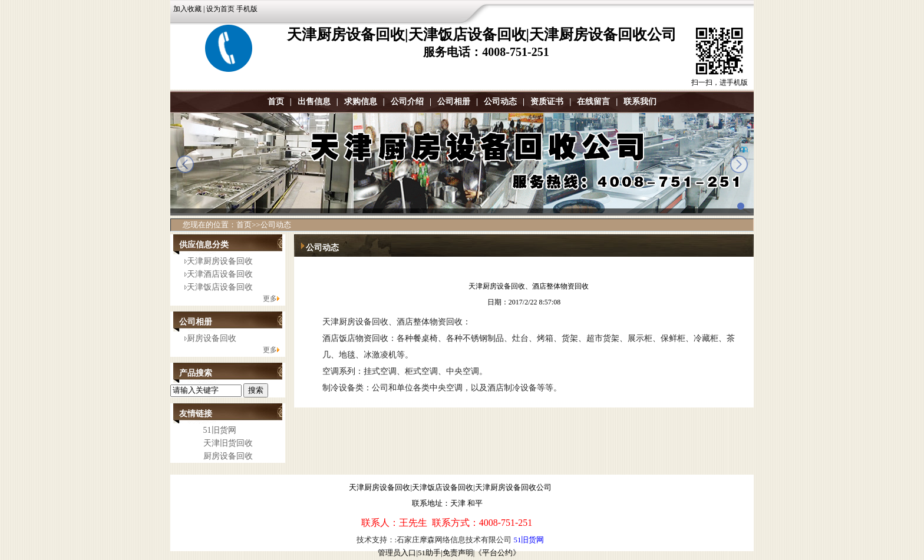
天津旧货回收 (228, 443)
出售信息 (314, 102)
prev (185, 164)
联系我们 (640, 102)
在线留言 (593, 102)
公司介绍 (407, 102)
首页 (276, 102)
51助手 (429, 553)
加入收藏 (187, 9)
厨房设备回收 (212, 338)
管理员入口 (397, 553)
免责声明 (458, 553)
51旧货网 (220, 430)
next (739, 164)
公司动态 (500, 102)
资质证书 (547, 102)
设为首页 (220, 9)
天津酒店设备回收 (220, 274)
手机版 (247, 9)
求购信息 (361, 102)
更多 (270, 299)
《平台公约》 (497, 553)
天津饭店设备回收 (220, 287)
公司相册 (454, 102)
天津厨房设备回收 (220, 261)
